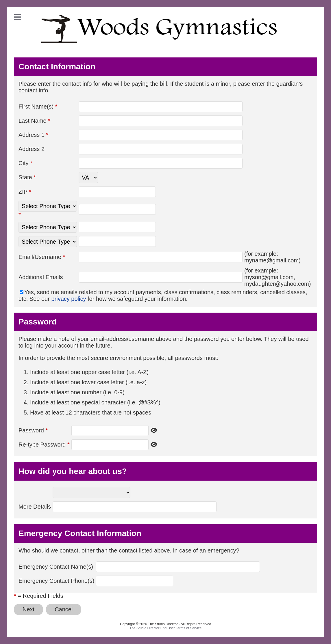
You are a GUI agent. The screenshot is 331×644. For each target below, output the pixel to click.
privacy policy (69, 299)
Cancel (64, 609)
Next (28, 609)
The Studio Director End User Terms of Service (165, 628)
